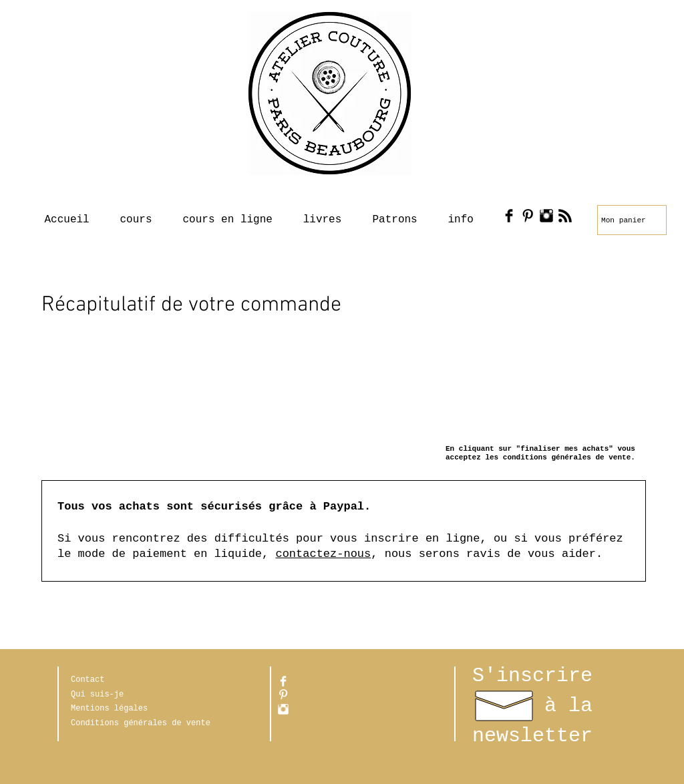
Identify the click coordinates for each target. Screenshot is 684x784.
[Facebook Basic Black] (509, 216)
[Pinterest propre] (283, 695)
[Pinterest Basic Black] (528, 216)
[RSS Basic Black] (565, 216)
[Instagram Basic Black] (546, 216)
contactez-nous (323, 554)
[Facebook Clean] (283, 681)
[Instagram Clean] (283, 709)
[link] (627, 220)
